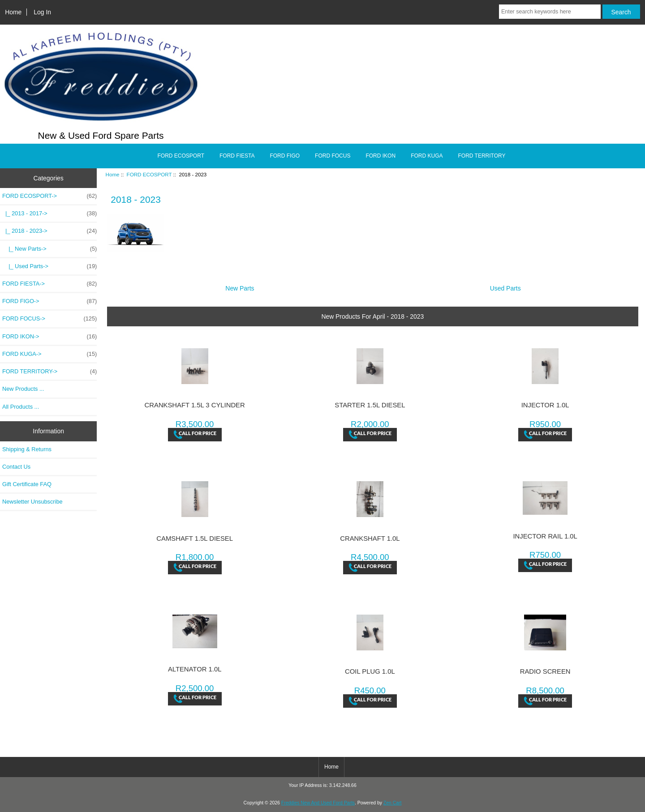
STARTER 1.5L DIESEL (370, 405)
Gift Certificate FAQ (27, 484)
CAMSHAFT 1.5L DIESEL (195, 538)
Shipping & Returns (27, 449)
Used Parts (505, 285)
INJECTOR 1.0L (545, 405)
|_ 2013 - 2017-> (49, 214)
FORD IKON (381, 156)
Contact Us (16, 467)
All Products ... (21, 407)
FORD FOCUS (333, 156)
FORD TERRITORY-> (49, 372)
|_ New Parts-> (49, 249)
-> (49, 196)
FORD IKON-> (49, 337)
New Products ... (23, 389)
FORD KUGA (427, 156)
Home (13, 12)
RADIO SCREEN (545, 671)
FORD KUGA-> (49, 354)
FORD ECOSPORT (149, 174)
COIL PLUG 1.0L (370, 671)
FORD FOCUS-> (49, 319)
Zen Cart (393, 803)
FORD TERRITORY (482, 156)
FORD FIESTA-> (49, 284)
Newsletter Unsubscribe (32, 502)
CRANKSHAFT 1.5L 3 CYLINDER (195, 405)
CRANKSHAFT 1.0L (370, 538)
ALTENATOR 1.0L (195, 669)
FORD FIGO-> (49, 301)
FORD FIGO (285, 156)
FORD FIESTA (237, 156)
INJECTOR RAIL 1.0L (545, 536)
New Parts (240, 285)
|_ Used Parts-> (49, 266)
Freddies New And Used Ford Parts (318, 803)
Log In (42, 12)
